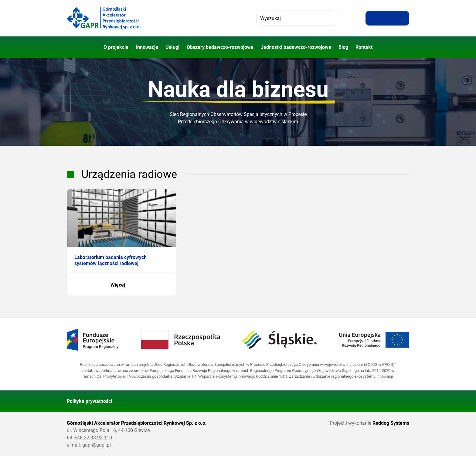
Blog (343, 47)
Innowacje (147, 47)
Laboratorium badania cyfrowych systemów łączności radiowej (110, 260)
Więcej (121, 285)
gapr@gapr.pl (97, 445)
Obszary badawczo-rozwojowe (220, 47)
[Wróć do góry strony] (402, 401)
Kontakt (364, 47)
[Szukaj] (329, 18)
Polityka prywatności (89, 401)
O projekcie (116, 47)
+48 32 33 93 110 (93, 438)
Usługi (172, 47)
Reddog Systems (391, 423)
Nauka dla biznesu (238, 89)
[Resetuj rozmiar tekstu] (387, 18)
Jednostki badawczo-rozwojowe (296, 47)
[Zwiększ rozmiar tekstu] (373, 18)
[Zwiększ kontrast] (402, 18)
